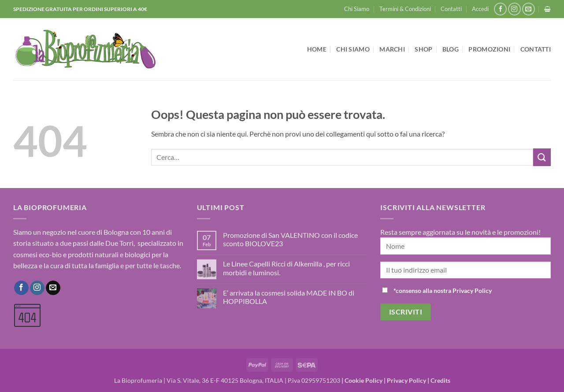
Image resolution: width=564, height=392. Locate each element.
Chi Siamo (357, 9)
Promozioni (489, 49)
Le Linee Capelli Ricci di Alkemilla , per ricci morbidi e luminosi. (286, 268)
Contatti (451, 9)
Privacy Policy (406, 380)
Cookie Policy (364, 380)
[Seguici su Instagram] (514, 9)
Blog (451, 49)
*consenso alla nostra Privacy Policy (443, 290)
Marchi (392, 49)
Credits (440, 380)
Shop (423, 49)
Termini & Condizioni (405, 9)
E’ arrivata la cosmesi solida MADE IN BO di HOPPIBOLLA (289, 297)
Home (317, 49)
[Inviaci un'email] (529, 9)
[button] (480, 9)
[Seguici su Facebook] (500, 9)
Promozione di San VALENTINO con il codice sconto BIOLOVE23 (290, 239)
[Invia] (542, 157)
